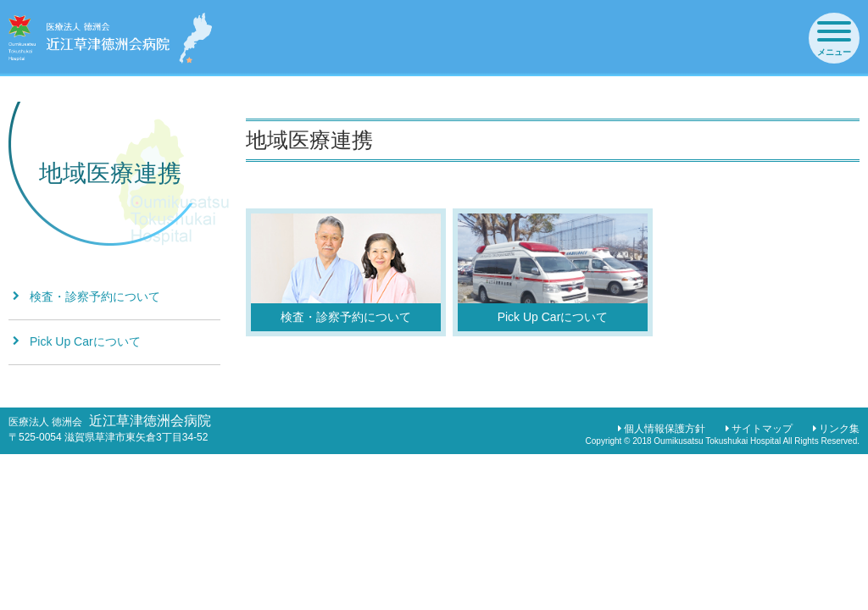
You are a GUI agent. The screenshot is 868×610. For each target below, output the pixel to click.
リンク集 (839, 429)
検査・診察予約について (95, 297)
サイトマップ (762, 429)
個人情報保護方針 (665, 429)
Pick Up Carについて (85, 341)
